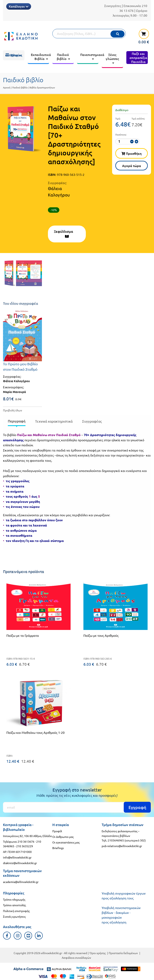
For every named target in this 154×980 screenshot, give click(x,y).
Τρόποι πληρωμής (14, 899)
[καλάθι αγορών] (142, 36)
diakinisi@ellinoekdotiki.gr (20, 863)
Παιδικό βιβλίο (20, 87)
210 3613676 (26, 841)
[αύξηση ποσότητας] (136, 142)
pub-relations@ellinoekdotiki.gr (122, 846)
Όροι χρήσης (98, 953)
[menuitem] (14, 55)
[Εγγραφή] (77, 807)
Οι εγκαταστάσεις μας (66, 842)
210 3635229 (25, 846)
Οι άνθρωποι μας (63, 837)
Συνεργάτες (113, 6)
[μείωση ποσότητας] (132, 142)
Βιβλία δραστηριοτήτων (42, 87)
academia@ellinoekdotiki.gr (21, 882)
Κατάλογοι (19, 6)
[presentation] (17, 422)
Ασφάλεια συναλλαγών (76, 958)
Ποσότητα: (121, 135)
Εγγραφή (137, 807)
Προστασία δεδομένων (123, 953)
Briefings (58, 848)
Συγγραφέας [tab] (92, 421)
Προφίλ (57, 831)
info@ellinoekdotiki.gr (17, 857)
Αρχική (7, 87)
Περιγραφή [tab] (17, 421)
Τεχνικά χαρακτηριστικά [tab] (54, 421)
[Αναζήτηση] (89, 34)
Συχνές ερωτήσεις (14, 916)
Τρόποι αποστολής (14, 905)
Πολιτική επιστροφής (16, 911)
